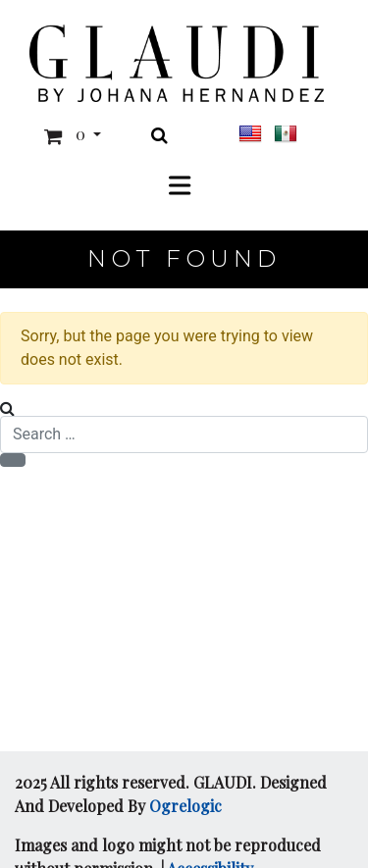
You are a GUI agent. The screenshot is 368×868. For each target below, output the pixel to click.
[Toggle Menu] (184, 185)
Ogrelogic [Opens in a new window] (185, 806)
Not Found (184, 258)
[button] (68, 136)
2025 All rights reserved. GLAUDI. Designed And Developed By (171, 794)
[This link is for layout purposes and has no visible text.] (177, 63)
